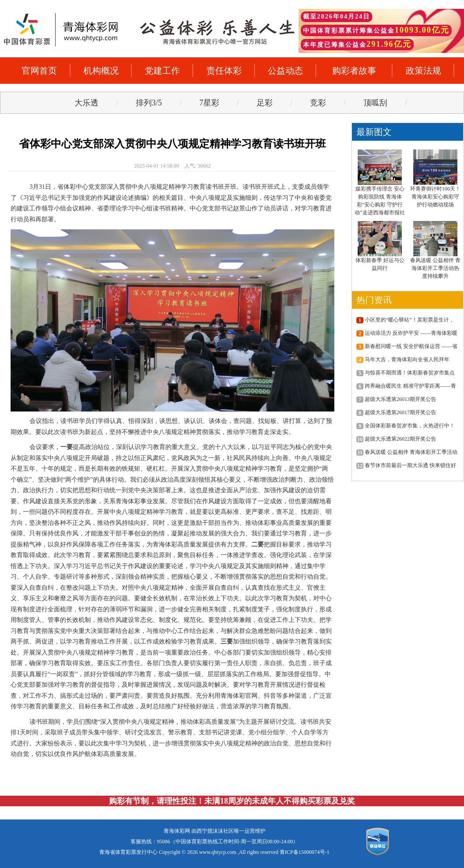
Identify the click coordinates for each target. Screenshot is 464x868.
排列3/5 (149, 103)
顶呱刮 (375, 103)
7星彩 (209, 103)
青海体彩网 (177, 831)
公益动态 (285, 71)
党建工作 (162, 71)
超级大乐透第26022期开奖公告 (396, 439)
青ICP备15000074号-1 (305, 852)
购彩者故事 (354, 71)
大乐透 (86, 103)
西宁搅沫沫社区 (215, 831)
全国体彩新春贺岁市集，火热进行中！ (406, 426)
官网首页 (39, 71)
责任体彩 (224, 71)
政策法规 (423, 71)
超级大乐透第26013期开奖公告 (396, 399)
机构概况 (101, 71)
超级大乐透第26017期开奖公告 (396, 412)
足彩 (265, 103)
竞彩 (318, 103)
